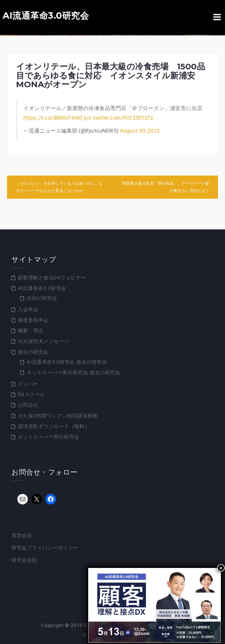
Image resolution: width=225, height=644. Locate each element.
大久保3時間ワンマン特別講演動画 (58, 416)
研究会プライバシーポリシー (45, 548)
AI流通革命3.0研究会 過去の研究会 (67, 362)
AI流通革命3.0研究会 (46, 16)
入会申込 (28, 310)
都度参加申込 (33, 320)
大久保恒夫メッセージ (44, 341)
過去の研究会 (33, 352)
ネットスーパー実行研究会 (49, 437)
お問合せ (28, 405)
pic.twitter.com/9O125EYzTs (119, 118)
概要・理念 (31, 331)
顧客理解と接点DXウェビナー (52, 278)
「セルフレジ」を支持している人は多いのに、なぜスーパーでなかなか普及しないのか (59, 187)
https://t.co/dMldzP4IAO (53, 118)
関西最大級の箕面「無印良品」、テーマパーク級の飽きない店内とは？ (166, 187)
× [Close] (221, 568)
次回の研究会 (42, 298)
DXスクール (31, 394)
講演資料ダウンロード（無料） (54, 426)
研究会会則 (24, 560)
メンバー (28, 384)
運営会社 (22, 535)
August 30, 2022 (140, 131)
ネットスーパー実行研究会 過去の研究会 (74, 372)
